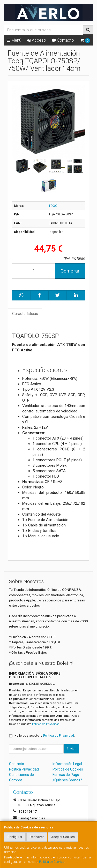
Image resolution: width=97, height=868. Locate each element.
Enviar (71, 749)
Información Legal (67, 764)
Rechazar (37, 837)
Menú (14, 40)
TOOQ (53, 206)
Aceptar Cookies (63, 837)
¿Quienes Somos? (67, 780)
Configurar (15, 837)
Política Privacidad (24, 769)
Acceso (37, 40)
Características (25, 314)
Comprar (70, 271)
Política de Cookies (52, 862)
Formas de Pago (66, 775)
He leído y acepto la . (45, 736)
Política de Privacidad (46, 724)
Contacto (63, 40)
